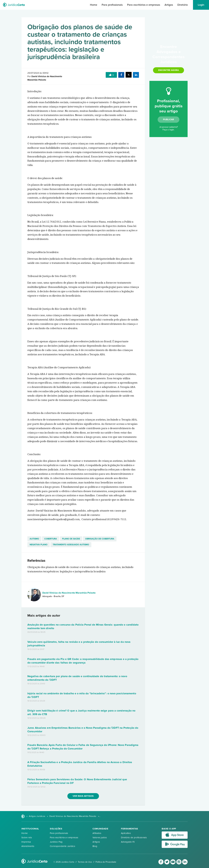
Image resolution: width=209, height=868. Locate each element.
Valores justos (100, 838)
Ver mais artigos (83, 796)
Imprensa (26, 842)
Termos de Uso (85, 862)
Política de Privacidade (106, 862)
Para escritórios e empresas (144, 5)
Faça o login (168, 130)
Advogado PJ (128, 842)
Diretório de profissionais (134, 838)
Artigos (169, 5)
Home (94, 5)
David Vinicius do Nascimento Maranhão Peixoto (69, 593)
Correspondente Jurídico (63, 846)
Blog (95, 846)
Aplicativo (126, 833)
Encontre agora (169, 70)
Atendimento (28, 846)
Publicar (169, 119)
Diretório (183, 5)
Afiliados (97, 833)
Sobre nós (27, 838)
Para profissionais (112, 5)
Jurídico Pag (56, 842)
